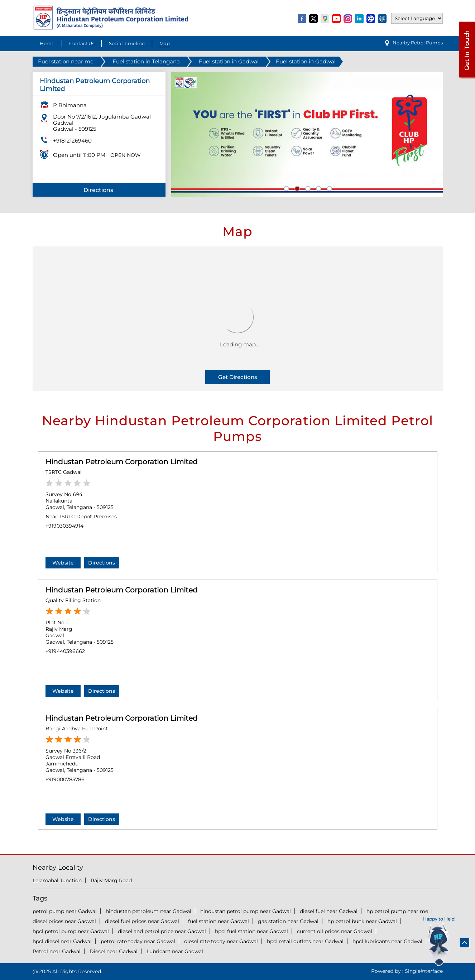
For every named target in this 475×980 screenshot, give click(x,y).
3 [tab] (307, 188)
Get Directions (238, 377)
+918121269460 (72, 141)
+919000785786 (65, 779)
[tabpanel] (307, 134)
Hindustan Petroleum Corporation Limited (122, 462)
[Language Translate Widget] (417, 18)
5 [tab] (328, 188)
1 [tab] (286, 188)
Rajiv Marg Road (111, 880)
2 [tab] (296, 188)
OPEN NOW (126, 155)
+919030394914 (64, 526)
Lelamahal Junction (57, 880)
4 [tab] (318, 188)
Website (63, 563)
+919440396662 (65, 651)
